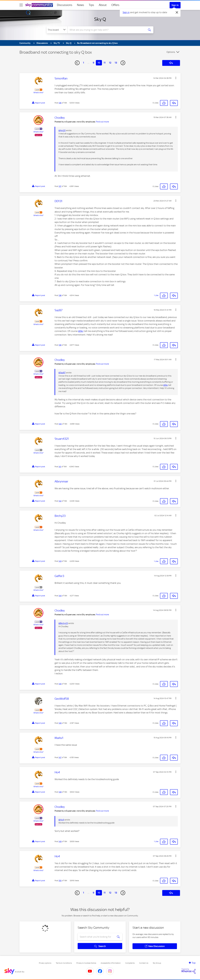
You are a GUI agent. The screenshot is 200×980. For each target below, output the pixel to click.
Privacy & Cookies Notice (86, 963)
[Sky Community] (39, 5)
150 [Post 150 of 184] (60, 881)
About (103, 5)
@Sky (81, 331)
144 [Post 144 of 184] (60, 596)
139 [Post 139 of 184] (60, 345)
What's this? (38, 93)
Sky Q (100, 19)
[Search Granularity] (57, 30)
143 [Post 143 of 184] (60, 561)
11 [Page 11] (105, 63)
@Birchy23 (63, 623)
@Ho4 (61, 820)
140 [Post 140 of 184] (60, 424)
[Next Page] (123, 63)
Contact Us (144, 963)
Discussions (65, 5)
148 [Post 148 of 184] (60, 792)
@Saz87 (62, 373)
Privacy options (45, 963)
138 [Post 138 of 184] (60, 295)
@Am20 (62, 130)
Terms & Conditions (64, 963)
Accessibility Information (111, 963)
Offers (115, 5)
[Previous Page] (77, 63)
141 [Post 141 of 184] (60, 467)
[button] (176, 78)
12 (110, 63)
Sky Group (157, 963)
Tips (91, 5)
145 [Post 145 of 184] (60, 684)
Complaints (130, 963)
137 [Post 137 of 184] (60, 186)
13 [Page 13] (116, 63)
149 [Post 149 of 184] (60, 841)
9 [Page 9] (93, 63)
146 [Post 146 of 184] (60, 723)
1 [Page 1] (84, 63)
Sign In (175, 5)
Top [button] (194, 963)
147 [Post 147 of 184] (60, 757)
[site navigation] (21, 5)
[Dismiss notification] (177, 12)
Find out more (102, 122)
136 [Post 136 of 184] (60, 103)
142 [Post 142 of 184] (60, 501)
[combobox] (106, 30)
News (80, 5)
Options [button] (171, 52)
